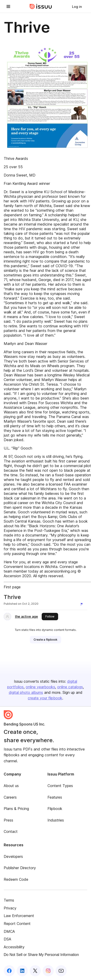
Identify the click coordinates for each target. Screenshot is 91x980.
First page (12, 587)
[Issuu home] (41, 6)
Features (55, 797)
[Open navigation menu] (8, 6)
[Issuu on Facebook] (9, 971)
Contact (11, 831)
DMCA (9, 931)
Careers (10, 797)
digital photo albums (26, 692)
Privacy (10, 908)
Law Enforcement (19, 916)
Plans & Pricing (16, 809)
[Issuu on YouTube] (61, 971)
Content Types (60, 786)
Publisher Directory (20, 868)
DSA (7, 939)
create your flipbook (45, 698)
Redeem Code (16, 879)
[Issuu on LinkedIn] (22, 971)
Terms (9, 900)
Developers (13, 856)
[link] (77, 6)
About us (11, 786)
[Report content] (83, 604)
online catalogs (70, 687)
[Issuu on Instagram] (48, 971)
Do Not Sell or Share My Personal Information (41, 955)
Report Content (17, 924)
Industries (56, 820)
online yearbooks (40, 687)
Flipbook (55, 809)
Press (8, 820)
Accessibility (14, 947)
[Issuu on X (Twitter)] (35, 971)
